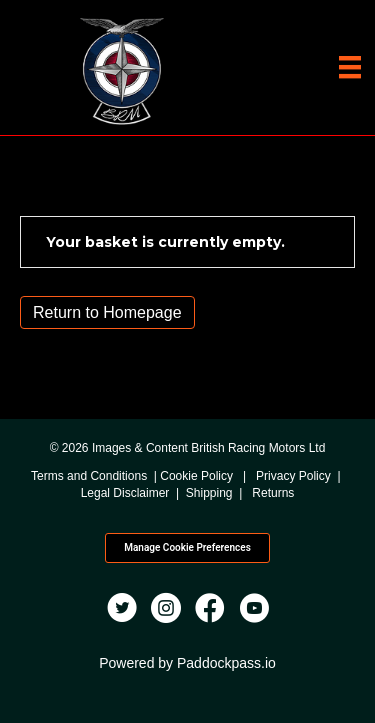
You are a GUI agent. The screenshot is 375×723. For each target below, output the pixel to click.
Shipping (209, 493)
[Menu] (350, 67)
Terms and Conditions (89, 476)
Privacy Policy (293, 476)
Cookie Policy (196, 476)
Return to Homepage (107, 312)
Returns (273, 493)
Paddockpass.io (226, 663)
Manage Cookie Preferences (187, 547)
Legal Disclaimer (125, 493)
